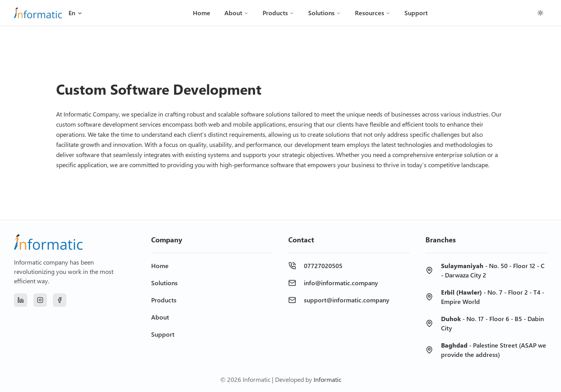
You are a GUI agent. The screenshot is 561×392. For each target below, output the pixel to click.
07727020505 (323, 266)
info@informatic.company (341, 283)
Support (416, 13)
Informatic (327, 379)
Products (278, 13)
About (236, 13)
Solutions (325, 13)
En (76, 13)
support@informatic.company (347, 300)
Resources (373, 13)
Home (202, 13)
